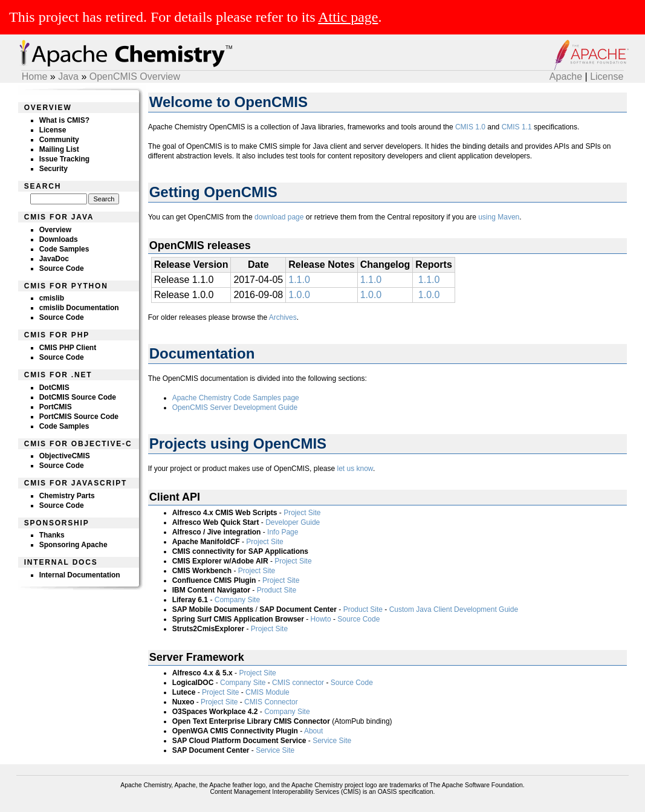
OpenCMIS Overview (135, 76)
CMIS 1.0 (470, 127)
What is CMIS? (64, 120)
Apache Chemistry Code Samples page (236, 398)
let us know (355, 469)
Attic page (348, 17)
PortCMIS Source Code (79, 417)
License (607, 76)
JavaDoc (54, 259)
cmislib (52, 298)
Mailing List (59, 149)
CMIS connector (298, 683)
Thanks (52, 535)
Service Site (332, 741)
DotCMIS (54, 388)
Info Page (283, 532)
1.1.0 (299, 280)
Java (68, 76)
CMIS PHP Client (68, 348)
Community (59, 140)
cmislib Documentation (79, 308)
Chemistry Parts (67, 496)
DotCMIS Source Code (78, 397)
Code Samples (64, 249)
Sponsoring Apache (73, 545)
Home (35, 76)
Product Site (277, 590)
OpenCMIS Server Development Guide (235, 408)
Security (53, 169)
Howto (321, 619)
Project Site (302, 513)
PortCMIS (56, 407)
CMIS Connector (271, 702)
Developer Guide (293, 522)
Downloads (59, 239)
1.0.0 (299, 295)
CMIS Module (267, 692)
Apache (566, 76)
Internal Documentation (80, 575)
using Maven (499, 217)
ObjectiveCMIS (65, 456)
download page (279, 217)
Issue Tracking (64, 159)
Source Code (62, 268)
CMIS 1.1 (517, 127)
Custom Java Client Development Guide (454, 609)
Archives (283, 317)
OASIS (387, 792)
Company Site (237, 600)
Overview (55, 230)
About (313, 731)
